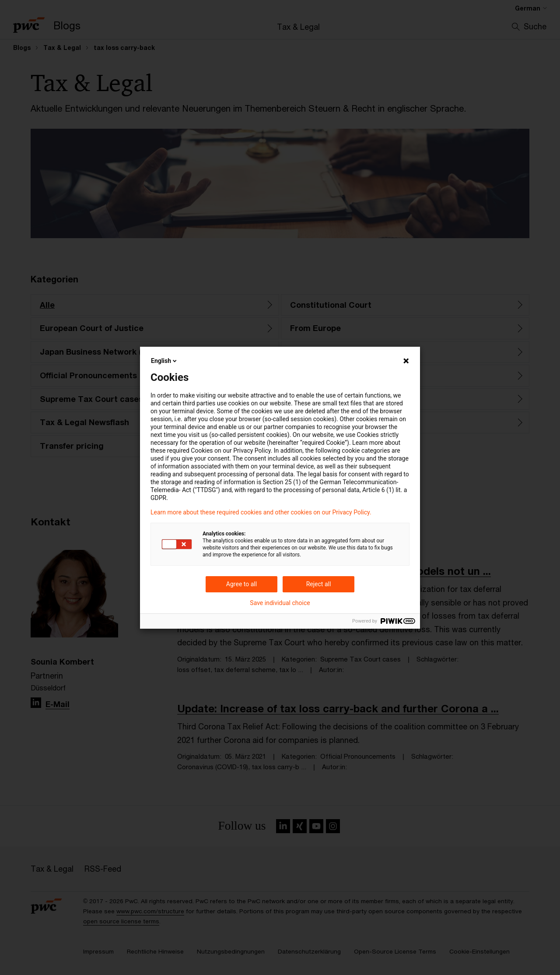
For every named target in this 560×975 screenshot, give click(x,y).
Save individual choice (280, 603)
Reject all (319, 584)
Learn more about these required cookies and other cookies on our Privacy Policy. (261, 512)
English (164, 361)
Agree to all (241, 584)
